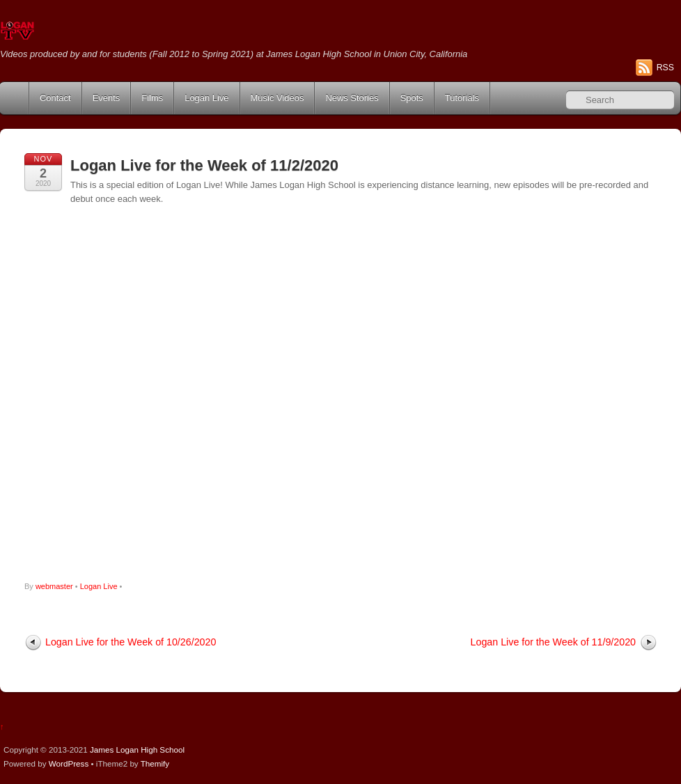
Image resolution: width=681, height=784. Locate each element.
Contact (55, 98)
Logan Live (206, 98)
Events (107, 98)
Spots (412, 98)
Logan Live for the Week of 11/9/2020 (553, 642)
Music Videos (277, 98)
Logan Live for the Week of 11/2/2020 (204, 165)
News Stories (352, 98)
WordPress (69, 763)
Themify (155, 763)
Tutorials (462, 98)
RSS (665, 68)
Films (152, 98)
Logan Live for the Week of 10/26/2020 (131, 642)
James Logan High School (137, 750)
